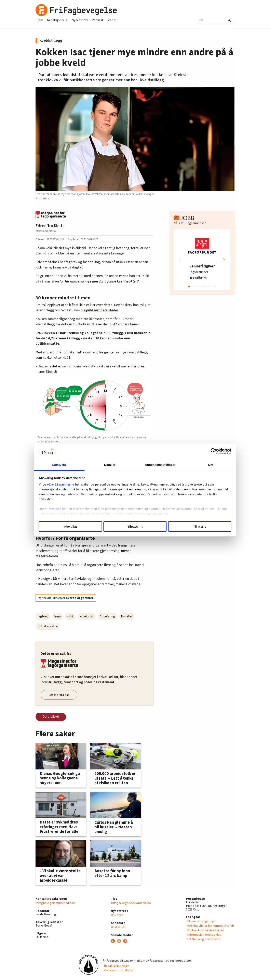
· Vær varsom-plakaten (118, 970)
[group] (202, 260)
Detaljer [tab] (112, 465)
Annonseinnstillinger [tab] (158, 465)
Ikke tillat (77, 526)
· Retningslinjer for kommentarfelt (210, 926)
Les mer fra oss (59, 695)
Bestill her (118, 927)
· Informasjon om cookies (203, 935)
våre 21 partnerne (70, 484)
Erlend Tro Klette (50, 226)
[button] (224, 260)
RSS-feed (117, 915)
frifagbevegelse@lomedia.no (56, 903)
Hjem (39, 20)
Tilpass (135, 526)
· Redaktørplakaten (116, 966)
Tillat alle (193, 526)
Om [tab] (204, 465)
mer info (64, 509)
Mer (112, 20)
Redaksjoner (57, 20)
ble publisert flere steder (99, 310)
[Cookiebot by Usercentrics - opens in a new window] (204, 451)
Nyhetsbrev (80, 20)
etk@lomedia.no (46, 231)
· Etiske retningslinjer (201, 921)
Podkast (98, 20)
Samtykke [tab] (66, 465)
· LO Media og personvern (203, 939)
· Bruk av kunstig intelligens (205, 930)
